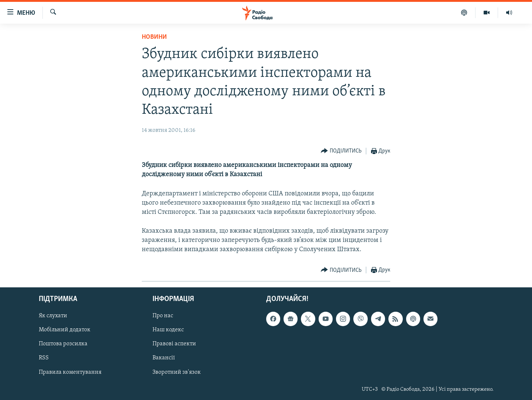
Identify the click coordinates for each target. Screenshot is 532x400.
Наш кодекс (168, 330)
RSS (44, 358)
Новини (154, 37)
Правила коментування (70, 372)
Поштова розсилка (63, 344)
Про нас (163, 316)
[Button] (341, 151)
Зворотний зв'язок (177, 372)
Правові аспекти (174, 344)
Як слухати (53, 316)
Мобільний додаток (65, 330)
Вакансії (164, 358)
